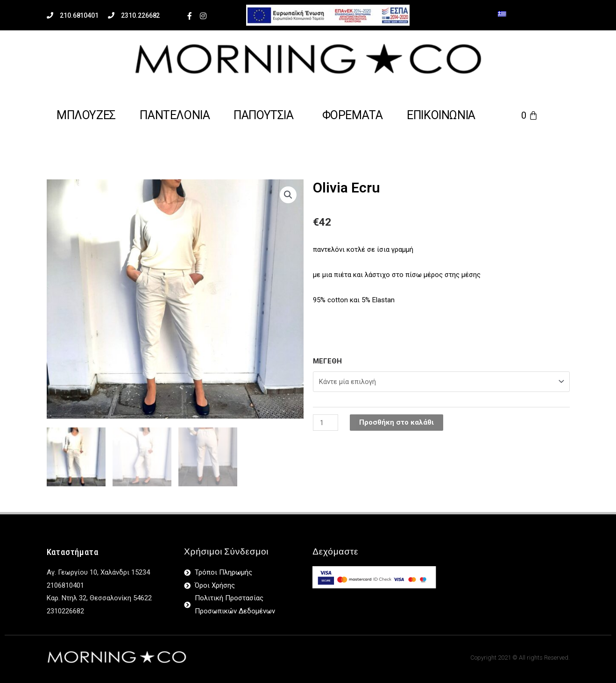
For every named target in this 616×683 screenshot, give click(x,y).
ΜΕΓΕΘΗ (327, 361)
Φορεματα (353, 115)
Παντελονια (175, 115)
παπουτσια (263, 115)
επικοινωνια (441, 115)
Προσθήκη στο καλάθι (397, 422)
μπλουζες (86, 115)
